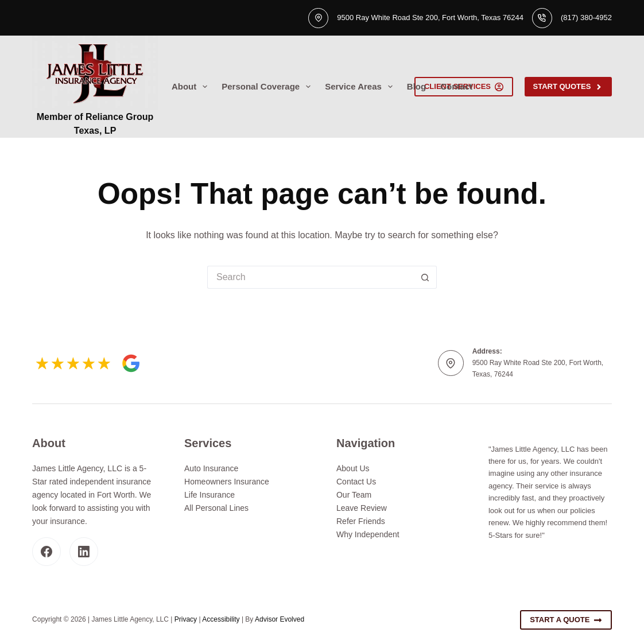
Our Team (354, 495)
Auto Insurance (211, 468)
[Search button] (425, 277)
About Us (353, 468)
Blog (416, 86)
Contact (456, 86)
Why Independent (368, 534)
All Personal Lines (216, 508)
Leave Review (362, 508)
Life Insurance (210, 495)
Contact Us (356, 482)
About (192, 87)
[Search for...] (311, 277)
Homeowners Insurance (227, 482)
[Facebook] (46, 552)
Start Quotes (568, 87)
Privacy (186, 619)
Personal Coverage (268, 87)
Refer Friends (361, 521)
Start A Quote (566, 620)
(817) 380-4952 (586, 18)
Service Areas (361, 87)
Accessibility (221, 619)
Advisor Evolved (280, 619)
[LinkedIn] (84, 552)
